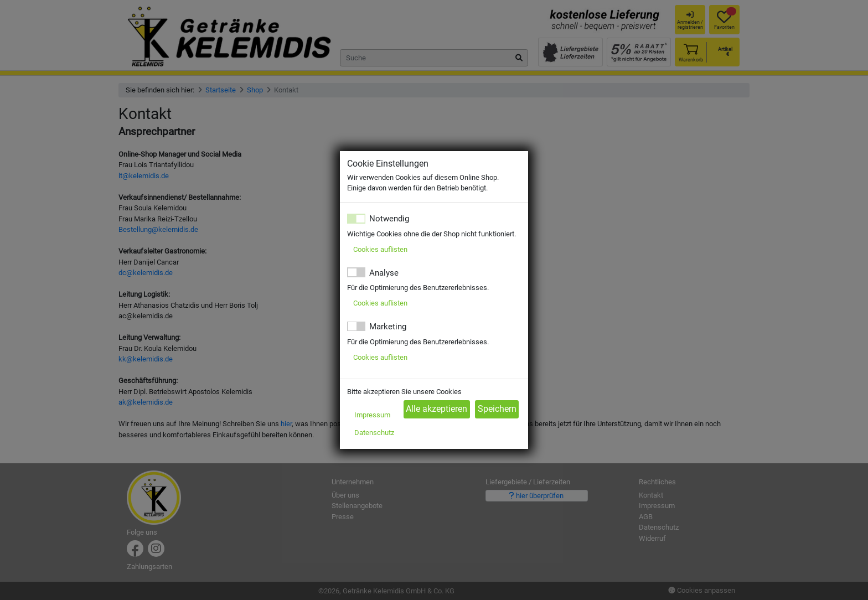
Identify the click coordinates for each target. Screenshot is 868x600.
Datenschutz (374, 433)
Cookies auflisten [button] (380, 249)
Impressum (372, 415)
